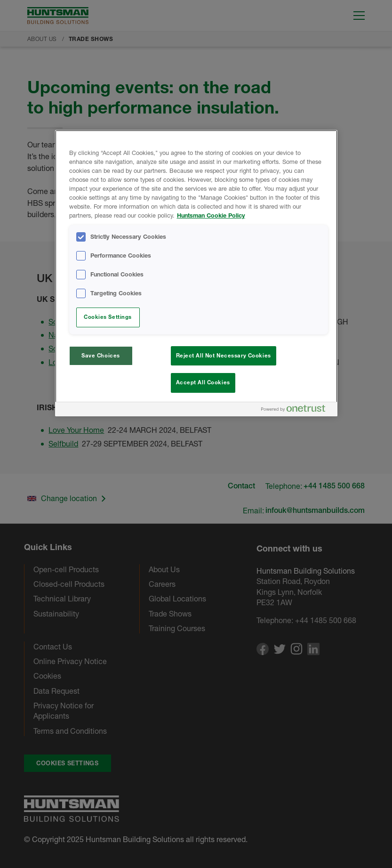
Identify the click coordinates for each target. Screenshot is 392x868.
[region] (196, 273)
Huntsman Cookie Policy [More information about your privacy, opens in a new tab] (211, 215)
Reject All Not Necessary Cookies (224, 356)
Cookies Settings (108, 317)
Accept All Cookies (203, 382)
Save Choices (101, 356)
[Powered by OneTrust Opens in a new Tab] (297, 410)
